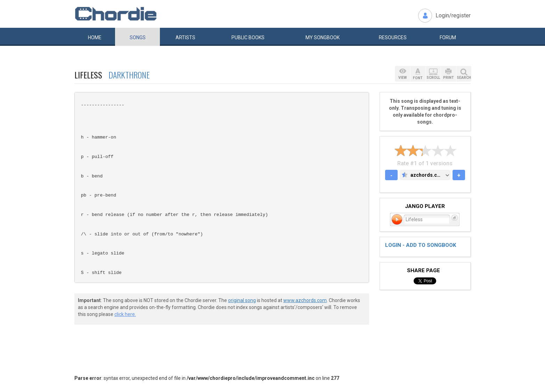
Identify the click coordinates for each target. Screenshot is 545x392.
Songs (138, 37)
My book (323, 37)
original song (242, 300)
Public (248, 37)
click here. (125, 314)
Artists (185, 37)
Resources (393, 37)
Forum (448, 37)
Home (95, 37)
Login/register (453, 15)
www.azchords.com (305, 300)
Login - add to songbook (421, 245)
